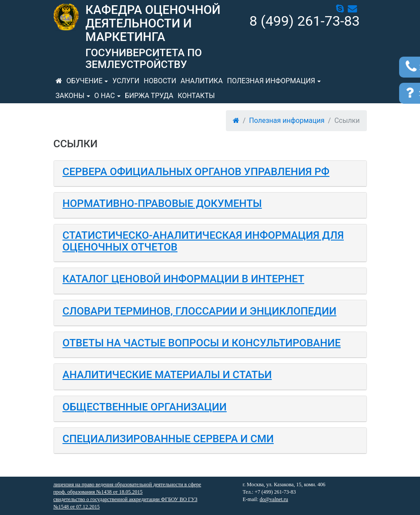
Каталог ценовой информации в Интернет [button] (184, 279)
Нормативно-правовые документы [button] (162, 203)
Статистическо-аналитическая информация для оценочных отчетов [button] (203, 241)
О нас (105, 96)
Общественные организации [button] (145, 407)
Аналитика (202, 81)
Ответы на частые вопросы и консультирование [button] (202, 343)
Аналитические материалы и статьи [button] (167, 375)
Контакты (196, 96)
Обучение (85, 81)
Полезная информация (271, 81)
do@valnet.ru (274, 499)
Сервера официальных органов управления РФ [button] (196, 172)
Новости (160, 81)
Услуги (126, 81)
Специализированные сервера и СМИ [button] (168, 439)
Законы (70, 96)
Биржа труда (149, 96)
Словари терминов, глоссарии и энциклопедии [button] (200, 311)
